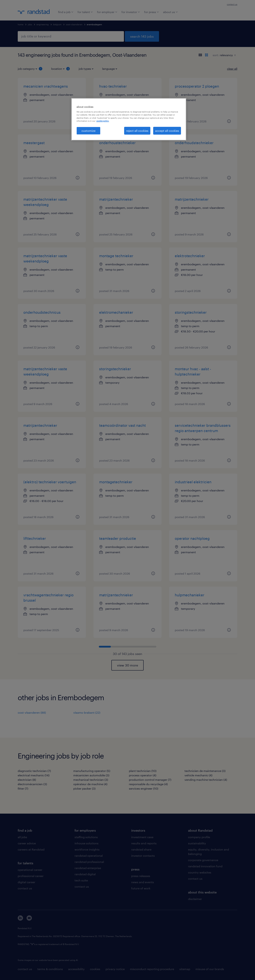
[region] (129, 119)
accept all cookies (167, 131)
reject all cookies (137, 131)
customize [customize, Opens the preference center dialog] (88, 131)
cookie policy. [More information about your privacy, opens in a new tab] (103, 121)
